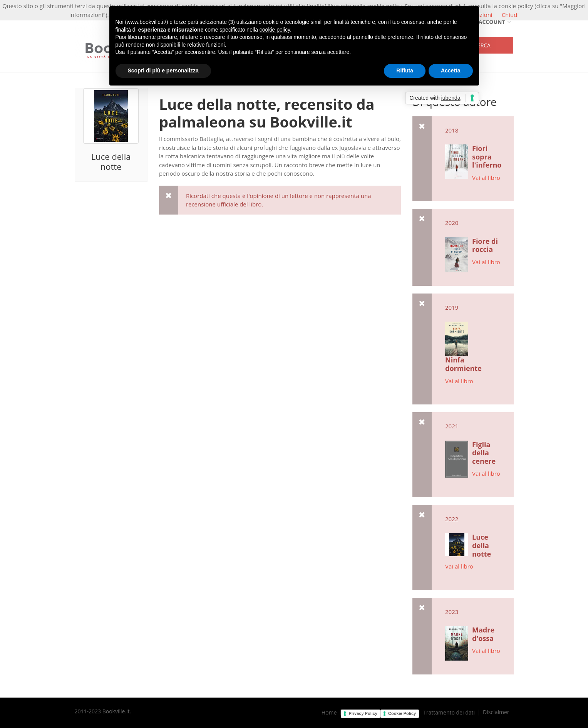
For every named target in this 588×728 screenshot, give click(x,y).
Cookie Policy (402, 713)
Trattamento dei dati (449, 713)
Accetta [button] (451, 70)
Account (489, 22)
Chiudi (510, 15)
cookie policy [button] (275, 30)
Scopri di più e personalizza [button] (163, 70)
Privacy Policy (363, 713)
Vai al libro (486, 178)
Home (329, 713)
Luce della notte (111, 161)
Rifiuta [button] (405, 70)
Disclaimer (496, 712)
